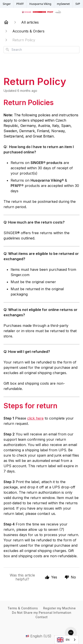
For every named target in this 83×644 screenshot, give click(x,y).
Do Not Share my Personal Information (42, 613)
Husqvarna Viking (40, 4)
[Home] (6, 22)
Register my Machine (59, 608)
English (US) (42, 636)
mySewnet (63, 4)
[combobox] (41, 50)
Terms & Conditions (23, 608)
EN (63, 640)
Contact (41, 617)
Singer (7, 4)
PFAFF (20, 4)
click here (35, 418)
